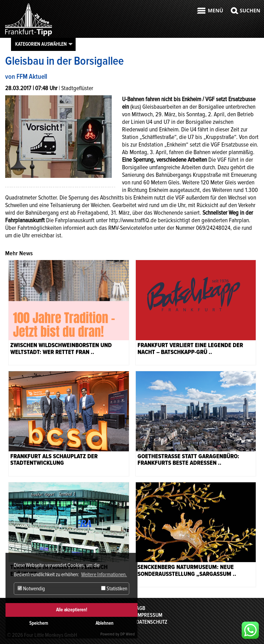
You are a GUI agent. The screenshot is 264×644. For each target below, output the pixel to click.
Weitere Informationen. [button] (104, 575)
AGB (141, 608)
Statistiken (114, 589)
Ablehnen (104, 623)
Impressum (149, 615)
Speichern (39, 623)
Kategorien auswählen (41, 44)
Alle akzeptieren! (71, 610)
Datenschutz (152, 622)
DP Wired (128, 634)
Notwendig (31, 589)
